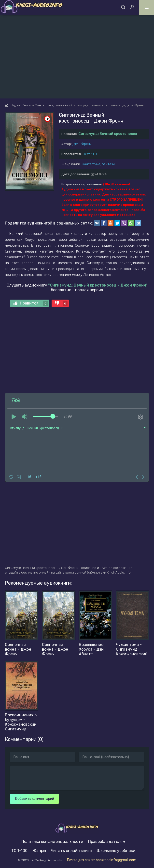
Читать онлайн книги (71, 851)
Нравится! (31, 303)
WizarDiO (90, 154)
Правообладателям (107, 842)
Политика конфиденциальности (52, 842)
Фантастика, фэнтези (98, 164)
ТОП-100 (19, 851)
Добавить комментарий (34, 799)
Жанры (39, 851)
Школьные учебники (116, 851)
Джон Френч (82, 144)
